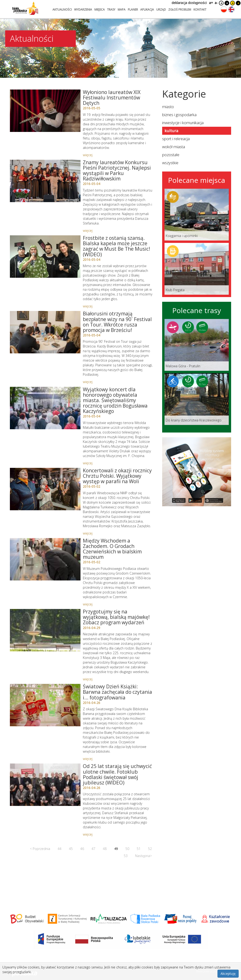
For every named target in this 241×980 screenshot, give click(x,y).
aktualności (62, 10)
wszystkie (170, 163)
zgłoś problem (180, 10)
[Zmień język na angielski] (231, 9)
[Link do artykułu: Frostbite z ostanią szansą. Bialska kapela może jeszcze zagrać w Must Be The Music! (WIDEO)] (45, 257)
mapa (122, 10)
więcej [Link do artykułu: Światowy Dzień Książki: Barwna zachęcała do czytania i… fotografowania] (88, 759)
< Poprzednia (40, 849)
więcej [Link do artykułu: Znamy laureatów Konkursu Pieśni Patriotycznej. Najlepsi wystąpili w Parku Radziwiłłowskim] (88, 230)
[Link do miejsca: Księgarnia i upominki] (197, 215)
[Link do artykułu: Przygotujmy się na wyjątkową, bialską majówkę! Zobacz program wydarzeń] (45, 630)
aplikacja (147, 10)
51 (139, 849)
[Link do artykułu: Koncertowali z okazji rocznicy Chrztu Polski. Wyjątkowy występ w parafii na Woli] (45, 489)
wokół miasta (174, 147)
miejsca (100, 10)
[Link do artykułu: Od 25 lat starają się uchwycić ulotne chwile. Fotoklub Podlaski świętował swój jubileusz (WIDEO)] (45, 785)
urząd (161, 10)
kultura (171, 131)
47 (93, 849)
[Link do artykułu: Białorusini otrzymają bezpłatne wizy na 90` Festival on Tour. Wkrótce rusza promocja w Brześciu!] (45, 332)
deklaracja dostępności (189, 3)
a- (216, 3)
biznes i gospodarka (179, 115)
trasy (111, 10)
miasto (168, 107)
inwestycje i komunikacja (183, 123)
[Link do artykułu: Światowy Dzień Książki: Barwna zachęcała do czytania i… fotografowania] (45, 705)
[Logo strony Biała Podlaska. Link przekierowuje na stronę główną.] (25, 8)
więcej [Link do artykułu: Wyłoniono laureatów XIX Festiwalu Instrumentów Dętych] (88, 155)
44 (60, 849)
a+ (211, 3)
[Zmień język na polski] (224, 9)
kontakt (200, 10)
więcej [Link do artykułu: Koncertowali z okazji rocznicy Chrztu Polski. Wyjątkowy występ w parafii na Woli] (88, 533)
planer (133, 10)
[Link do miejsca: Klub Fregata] (197, 269)
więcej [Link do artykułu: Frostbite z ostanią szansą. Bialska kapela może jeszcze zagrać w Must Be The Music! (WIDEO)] (88, 306)
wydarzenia (83, 10)
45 (71, 849)
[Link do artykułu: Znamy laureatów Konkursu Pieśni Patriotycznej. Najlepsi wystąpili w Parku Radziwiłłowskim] (45, 181)
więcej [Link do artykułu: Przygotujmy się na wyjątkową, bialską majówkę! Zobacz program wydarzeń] (88, 679)
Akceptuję (228, 974)
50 (127, 849)
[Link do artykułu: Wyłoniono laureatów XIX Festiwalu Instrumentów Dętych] (45, 111)
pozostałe (171, 155)
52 (150, 849)
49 (116, 849)
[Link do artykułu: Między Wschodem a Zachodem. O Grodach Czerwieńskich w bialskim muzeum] (45, 559)
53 (126, 856)
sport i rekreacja (176, 139)
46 (82, 849)
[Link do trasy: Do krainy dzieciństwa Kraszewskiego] (197, 399)
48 (105, 849)
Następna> (143, 856)
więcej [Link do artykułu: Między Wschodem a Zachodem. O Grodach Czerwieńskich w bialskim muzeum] (88, 604)
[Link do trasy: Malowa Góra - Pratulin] (197, 345)
